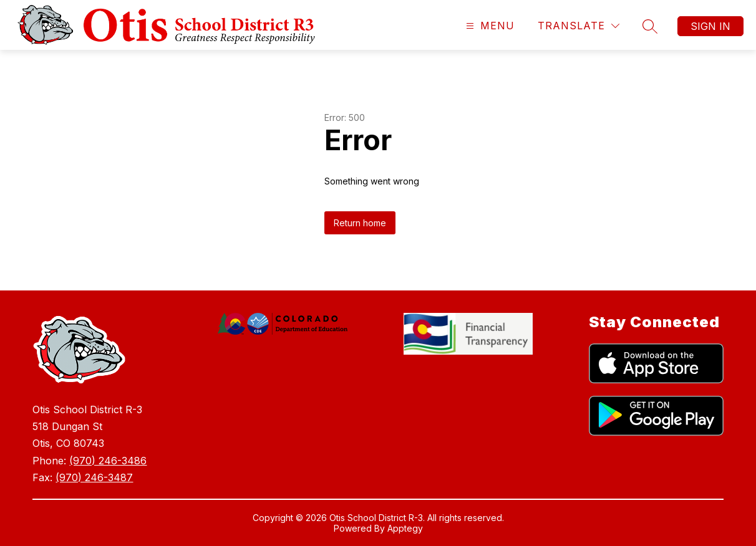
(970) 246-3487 (94, 477)
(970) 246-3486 (108, 461)
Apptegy (405, 528)
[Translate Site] (579, 26)
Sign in (710, 26)
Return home (360, 223)
